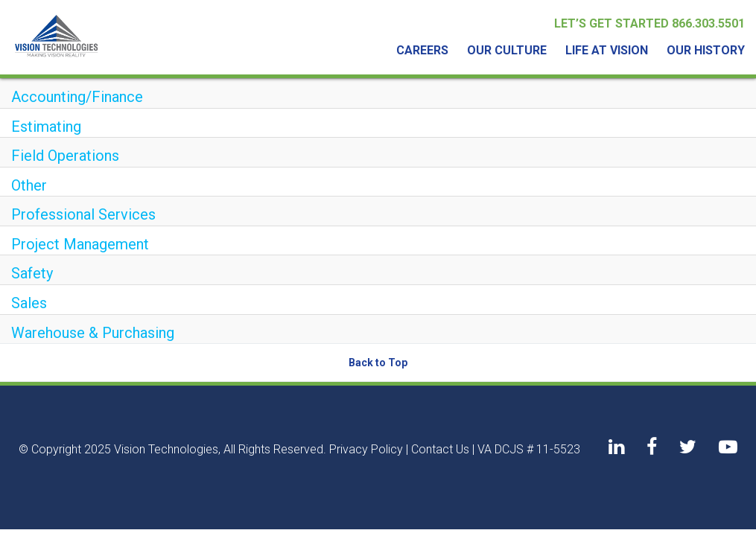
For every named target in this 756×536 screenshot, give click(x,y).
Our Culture (507, 50)
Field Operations (65, 156)
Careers (422, 50)
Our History (706, 50)
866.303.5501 (708, 23)
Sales (29, 303)
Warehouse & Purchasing (93, 333)
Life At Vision (607, 50)
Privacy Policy (366, 449)
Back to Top (378, 363)
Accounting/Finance (77, 97)
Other (29, 185)
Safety (32, 273)
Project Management (80, 244)
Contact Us (440, 449)
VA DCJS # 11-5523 (529, 449)
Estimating (46, 127)
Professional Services (83, 214)
